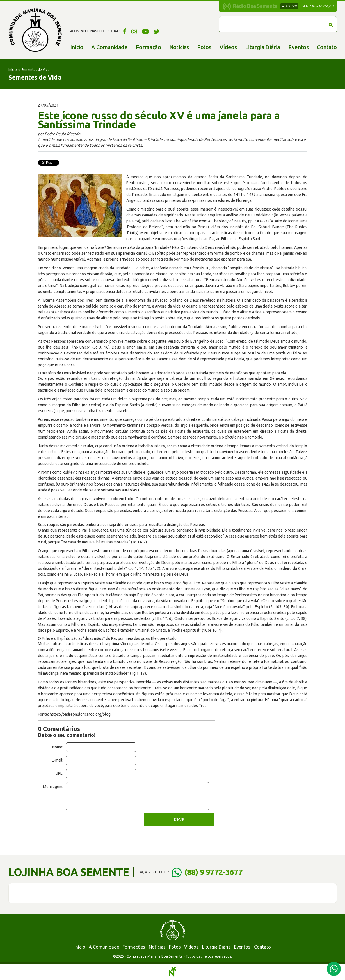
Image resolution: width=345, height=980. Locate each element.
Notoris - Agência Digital (173, 972)
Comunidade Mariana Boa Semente (35, 30)
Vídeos (228, 47)
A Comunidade (109, 47)
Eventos (298, 47)
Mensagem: (53, 787)
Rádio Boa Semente (255, 6)
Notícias (179, 47)
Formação (148, 47)
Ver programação (318, 6)
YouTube (146, 31)
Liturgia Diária (263, 47)
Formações (134, 947)
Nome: (58, 747)
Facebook (124, 31)
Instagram (134, 31)
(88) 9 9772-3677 (213, 872)
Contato (327, 47)
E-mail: (57, 760)
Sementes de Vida (36, 70)
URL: (59, 773)
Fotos (204, 47)
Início (77, 47)
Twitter (157, 31)
